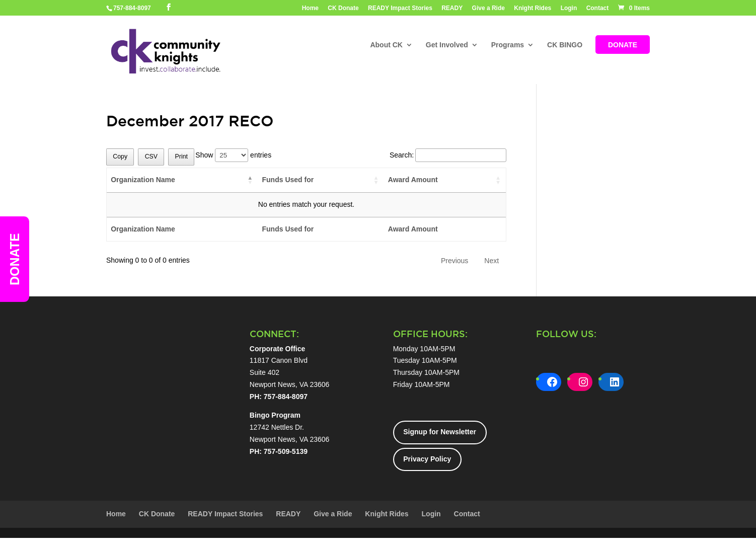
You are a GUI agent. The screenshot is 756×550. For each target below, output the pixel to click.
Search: (448, 155)
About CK (386, 46)
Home (310, 8)
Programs (508, 46)
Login (569, 8)
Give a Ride (488, 8)
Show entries (233, 155)
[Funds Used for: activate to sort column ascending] (321, 180)
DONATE (623, 46)
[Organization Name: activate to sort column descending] (182, 180)
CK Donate (343, 8)
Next (492, 261)
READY (452, 8)
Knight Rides (533, 8)
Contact (598, 8)
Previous (455, 261)
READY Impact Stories (400, 8)
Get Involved (447, 46)
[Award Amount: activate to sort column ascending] (445, 180)
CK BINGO (565, 46)
